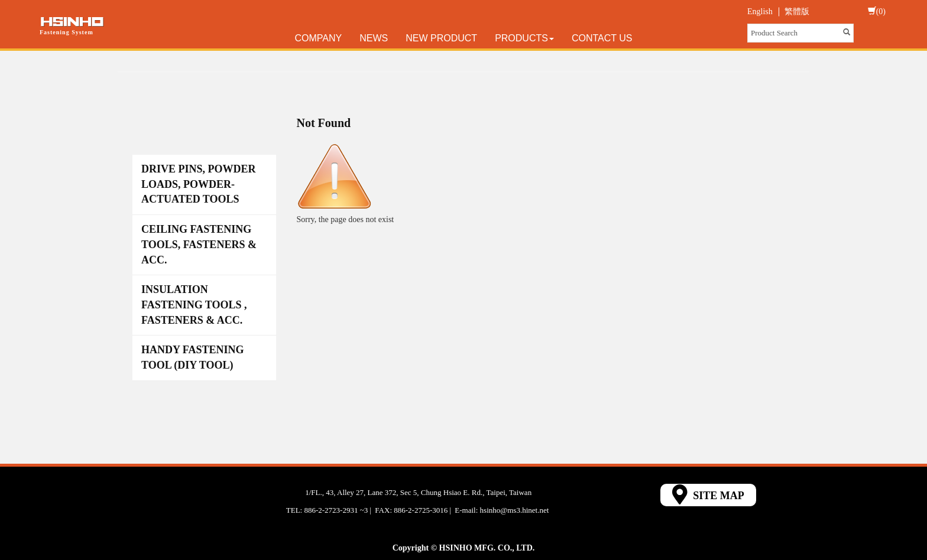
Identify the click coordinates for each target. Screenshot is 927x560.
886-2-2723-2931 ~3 (336, 510)
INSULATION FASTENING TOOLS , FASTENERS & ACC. (194, 305)
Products (524, 38)
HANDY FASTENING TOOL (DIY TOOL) (193, 357)
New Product (441, 38)
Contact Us (602, 38)
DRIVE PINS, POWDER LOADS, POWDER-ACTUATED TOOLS (199, 184)
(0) (877, 11)
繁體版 (797, 12)
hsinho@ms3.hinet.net (515, 510)
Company (319, 38)
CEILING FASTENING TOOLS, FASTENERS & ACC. (199, 244)
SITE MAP (708, 494)
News (374, 38)
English (760, 12)
